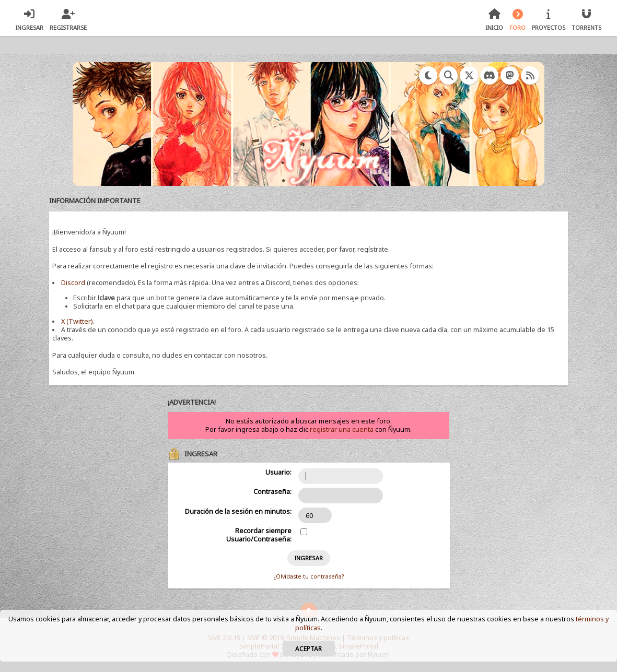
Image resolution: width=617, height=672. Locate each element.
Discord (73, 283)
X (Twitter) (77, 321)
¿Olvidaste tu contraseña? (309, 576)
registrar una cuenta (342, 429)
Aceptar (308, 649)
